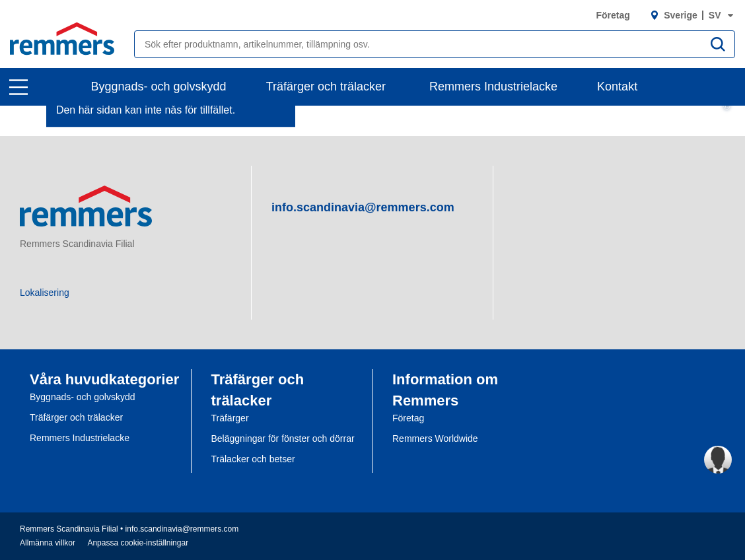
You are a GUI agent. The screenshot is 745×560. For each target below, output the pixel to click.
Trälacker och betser (253, 459)
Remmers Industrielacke (493, 87)
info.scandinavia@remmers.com (363, 207)
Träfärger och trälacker (326, 87)
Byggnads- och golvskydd (159, 87)
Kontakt (617, 87)
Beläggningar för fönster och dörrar (283, 438)
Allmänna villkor (48, 543)
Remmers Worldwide (435, 438)
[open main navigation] (18, 87)
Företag (613, 15)
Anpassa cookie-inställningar (138, 543)
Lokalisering (45, 293)
